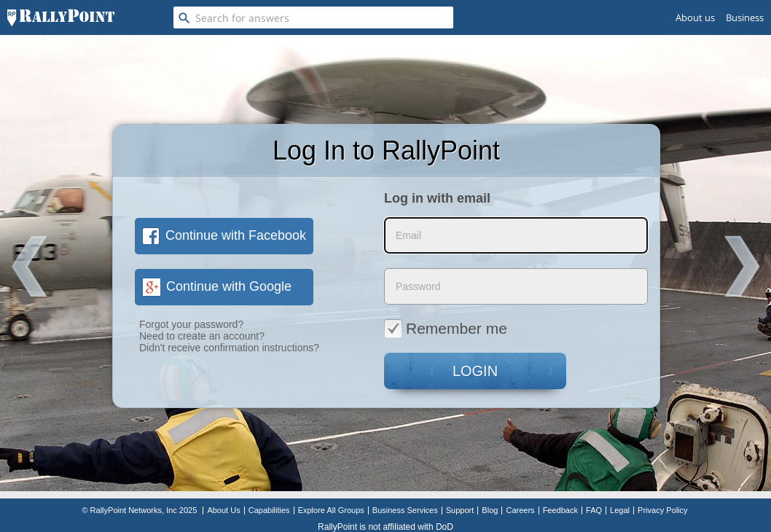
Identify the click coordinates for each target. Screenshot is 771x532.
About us (695, 17)
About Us (223, 510)
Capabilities (269, 510)
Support (460, 510)
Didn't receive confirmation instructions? (229, 348)
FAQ (594, 510)
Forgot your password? (191, 324)
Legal (620, 510)
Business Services (405, 510)
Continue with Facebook (224, 235)
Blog (490, 510)
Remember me (446, 328)
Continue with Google (217, 286)
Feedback (560, 510)
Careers (520, 510)
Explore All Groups (331, 510)
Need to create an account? (202, 336)
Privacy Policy (662, 510)
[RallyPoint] (61, 17)
